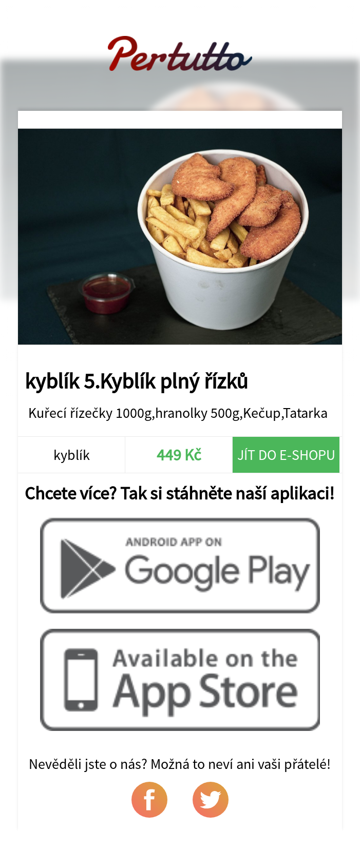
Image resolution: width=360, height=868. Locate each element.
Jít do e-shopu (286, 455)
